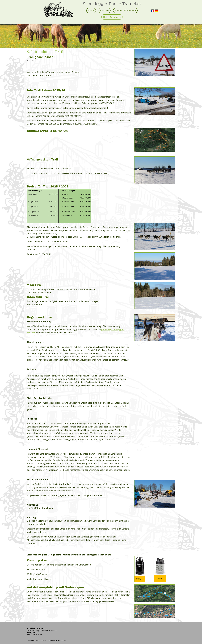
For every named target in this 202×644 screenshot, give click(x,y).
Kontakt (105, 11)
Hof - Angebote (112, 17)
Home (91, 11)
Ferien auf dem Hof (125, 11)
